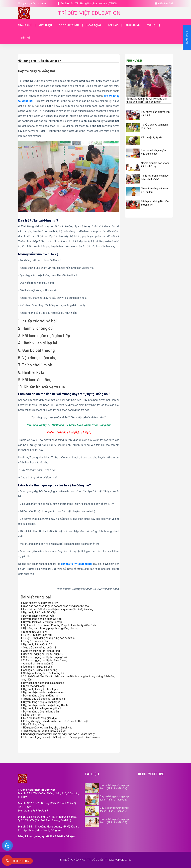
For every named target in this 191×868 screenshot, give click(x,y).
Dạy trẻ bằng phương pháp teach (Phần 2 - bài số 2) (114, 809)
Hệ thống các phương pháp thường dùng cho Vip (50, 628)
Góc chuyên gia (69, 25)
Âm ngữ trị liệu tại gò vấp (36, 667)
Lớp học (113, 25)
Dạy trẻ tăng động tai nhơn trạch (40, 702)
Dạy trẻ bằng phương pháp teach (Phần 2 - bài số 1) (114, 821)
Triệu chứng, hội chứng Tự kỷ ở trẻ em (43, 731)
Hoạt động (94, 25)
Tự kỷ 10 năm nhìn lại (34, 641)
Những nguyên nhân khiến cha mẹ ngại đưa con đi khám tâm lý (58, 734)
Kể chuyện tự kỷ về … (152, 137)
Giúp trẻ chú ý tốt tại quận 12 (38, 648)
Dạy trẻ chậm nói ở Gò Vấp (37, 616)
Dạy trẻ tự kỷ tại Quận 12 (36, 644)
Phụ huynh (133, 25)
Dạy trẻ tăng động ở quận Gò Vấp (41, 619)
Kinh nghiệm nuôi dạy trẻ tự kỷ (39, 603)
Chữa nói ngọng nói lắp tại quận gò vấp (44, 657)
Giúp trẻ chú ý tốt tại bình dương (40, 651)
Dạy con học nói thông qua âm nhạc (42, 683)
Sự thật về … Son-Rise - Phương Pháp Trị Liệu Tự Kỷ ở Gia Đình (58, 625)
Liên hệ (26, 38)
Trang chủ (25, 25)
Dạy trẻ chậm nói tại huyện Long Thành (44, 705)
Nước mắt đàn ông (33, 686)
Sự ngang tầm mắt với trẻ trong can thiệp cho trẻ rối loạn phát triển (147, 100)
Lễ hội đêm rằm (31, 715)
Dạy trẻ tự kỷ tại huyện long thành (41, 708)
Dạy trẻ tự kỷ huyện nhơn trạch (39, 689)
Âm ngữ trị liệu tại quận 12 (37, 664)
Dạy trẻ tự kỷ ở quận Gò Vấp (38, 612)
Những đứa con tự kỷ (34, 632)
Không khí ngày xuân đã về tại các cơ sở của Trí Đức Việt (54, 721)
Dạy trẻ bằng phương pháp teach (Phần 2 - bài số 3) (114, 798)
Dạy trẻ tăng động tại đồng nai (39, 696)
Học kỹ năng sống (32, 724)
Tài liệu (152, 25)
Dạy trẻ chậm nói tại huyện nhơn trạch (43, 692)
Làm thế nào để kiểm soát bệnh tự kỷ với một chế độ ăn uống (57, 609)
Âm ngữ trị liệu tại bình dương (39, 670)
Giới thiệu (45, 25)
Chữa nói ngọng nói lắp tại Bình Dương (44, 660)
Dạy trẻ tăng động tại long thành (40, 712)
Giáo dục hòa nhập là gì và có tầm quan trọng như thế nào (55, 606)
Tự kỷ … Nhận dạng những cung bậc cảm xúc (48, 638)
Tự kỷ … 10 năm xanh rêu (36, 635)
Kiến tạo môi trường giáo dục (39, 718)
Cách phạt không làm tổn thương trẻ (42, 673)
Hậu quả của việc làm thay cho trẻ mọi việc (46, 728)
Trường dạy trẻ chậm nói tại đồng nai (43, 699)
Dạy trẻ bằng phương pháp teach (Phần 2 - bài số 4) (114, 787)
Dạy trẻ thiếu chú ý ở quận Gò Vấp (41, 622)
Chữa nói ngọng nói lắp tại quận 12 (42, 654)
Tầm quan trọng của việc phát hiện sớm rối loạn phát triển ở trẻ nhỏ (60, 737)
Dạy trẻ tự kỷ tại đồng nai (36, 71)
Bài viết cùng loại (36, 597)
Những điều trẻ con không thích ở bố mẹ (155, 165)
